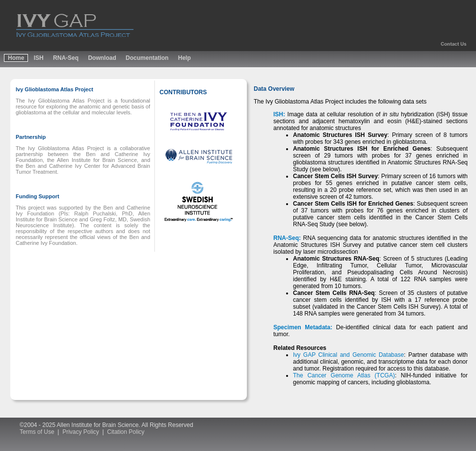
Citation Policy (126, 432)
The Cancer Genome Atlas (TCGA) (344, 375)
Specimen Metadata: (303, 327)
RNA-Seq (66, 58)
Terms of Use (37, 432)
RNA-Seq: (287, 238)
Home (16, 58)
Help (185, 58)
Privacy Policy (81, 432)
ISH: (279, 114)
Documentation (147, 58)
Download (102, 58)
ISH (39, 58)
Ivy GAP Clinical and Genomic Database (348, 355)
